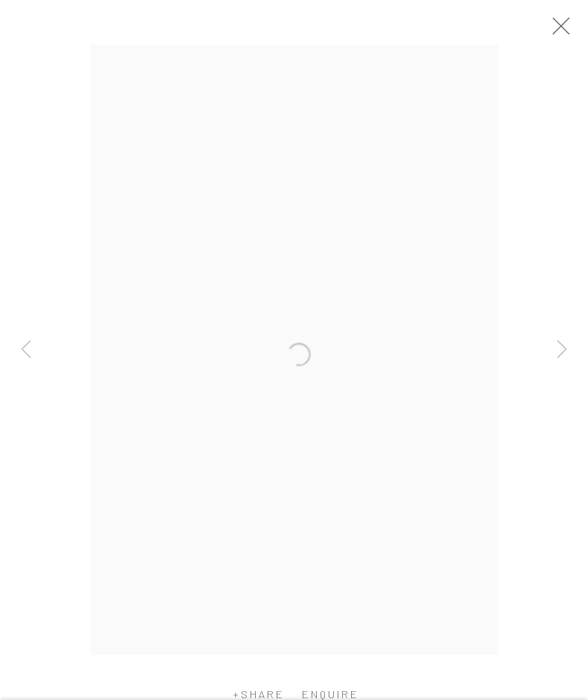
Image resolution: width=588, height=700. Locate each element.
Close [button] (563, 31)
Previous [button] (26, 350)
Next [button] (562, 350)
